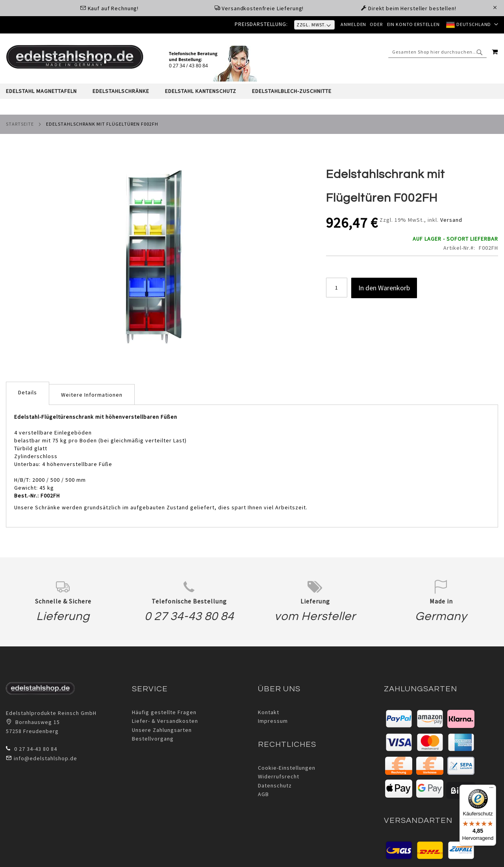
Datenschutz (275, 785)
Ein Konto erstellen (412, 24)
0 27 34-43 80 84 (189, 616)
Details (28, 392)
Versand (451, 220)
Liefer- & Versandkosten (165, 721)
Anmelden (351, 24)
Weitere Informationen (92, 395)
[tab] (252, 91)
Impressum (273, 721)
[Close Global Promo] (494, 7)
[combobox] (437, 52)
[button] (472, 25)
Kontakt (269, 712)
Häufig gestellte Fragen (164, 712)
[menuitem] (45, 91)
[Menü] (491, 789)
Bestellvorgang (153, 739)
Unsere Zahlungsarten (162, 730)
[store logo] (75, 57)
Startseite (20, 124)
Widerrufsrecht (279, 776)
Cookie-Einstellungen (287, 768)
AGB (263, 794)
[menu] (252, 91)
